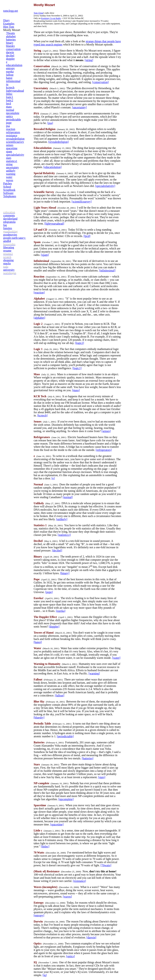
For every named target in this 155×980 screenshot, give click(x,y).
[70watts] (106, 865)
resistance (12, 135)
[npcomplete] (66, 799)
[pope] (49, 592)
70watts (10, 33)
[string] (89, 60)
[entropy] (39, 915)
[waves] (67, 897)
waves (10, 180)
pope (9, 123)
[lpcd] (87, 236)
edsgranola (9, 222)
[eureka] (61, 611)
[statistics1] (64, 535)
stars (9, 158)
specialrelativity (15, 155)
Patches (8, 183)
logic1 (10, 97)
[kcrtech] (42, 415)
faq (5, 225)
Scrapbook (9, 190)
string (9, 164)
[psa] (50, 123)
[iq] (45, 975)
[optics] (70, 956)
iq (7, 84)
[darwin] (91, 937)
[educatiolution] (52, 167)
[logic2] (80, 343)
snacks (7, 263)
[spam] (45, 255)
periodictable (13, 119)
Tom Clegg (38, 13)
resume (7, 251)
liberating (9, 247)
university (9, 270)
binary (10, 43)
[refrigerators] (104, 450)
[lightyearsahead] (54, 224)
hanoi (9, 78)
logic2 (10, 100)
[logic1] (77, 368)
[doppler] (54, 627)
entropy (10, 68)
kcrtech (10, 87)
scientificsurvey (15, 142)
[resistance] (79, 881)
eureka (10, 72)
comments (9, 215)
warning (11, 174)
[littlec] (45, 846)
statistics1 (12, 161)
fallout (10, 75)
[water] (116, 658)
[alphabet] (39, 318)
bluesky (10, 46)
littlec (9, 94)
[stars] (102, 777)
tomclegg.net (11, 11)
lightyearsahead (15, 91)
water (9, 177)
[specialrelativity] (105, 186)
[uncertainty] (79, 107)
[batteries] (88, 758)
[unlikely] (62, 519)
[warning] (94, 673)
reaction (11, 129)
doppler (10, 59)
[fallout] (59, 695)
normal (10, 110)
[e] (53, 478)
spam (9, 151)
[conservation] (100, 82)
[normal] (68, 497)
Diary (6, 20)
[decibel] (57, 550)
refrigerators (13, 132)
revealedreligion (15, 139)
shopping (8, 260)
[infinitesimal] (107, 270)
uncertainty (12, 167)
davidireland (10, 219)
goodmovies (10, 235)
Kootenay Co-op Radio (51, 18)
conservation (13, 49)
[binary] (65, 573)
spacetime (12, 148)
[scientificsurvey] (82, 202)
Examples (9, 24)
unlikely (11, 171)
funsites (8, 228)
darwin (10, 52)
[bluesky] (39, 717)
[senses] (106, 431)
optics (9, 116)
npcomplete (13, 113)
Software (8, 193)
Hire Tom (9, 27)
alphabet (11, 36)
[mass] (76, 390)
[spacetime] (57, 824)
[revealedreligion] (59, 142)
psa (8, 126)
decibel (10, 56)
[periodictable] (65, 736)
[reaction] (39, 293)
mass (9, 107)
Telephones (10, 196)
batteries (11, 40)
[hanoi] (38, 642)
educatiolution (14, 65)
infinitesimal (13, 81)
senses (10, 145)
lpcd (9, 103)
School (7, 187)
